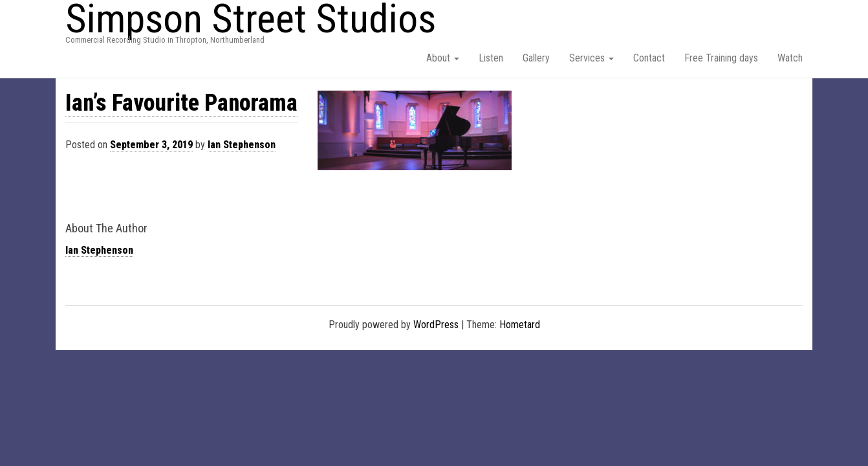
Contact (649, 58)
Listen (491, 58)
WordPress (436, 325)
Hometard (520, 325)
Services (591, 58)
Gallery (536, 58)
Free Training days (721, 58)
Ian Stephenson (242, 145)
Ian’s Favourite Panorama (181, 103)
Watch (790, 58)
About (443, 58)
